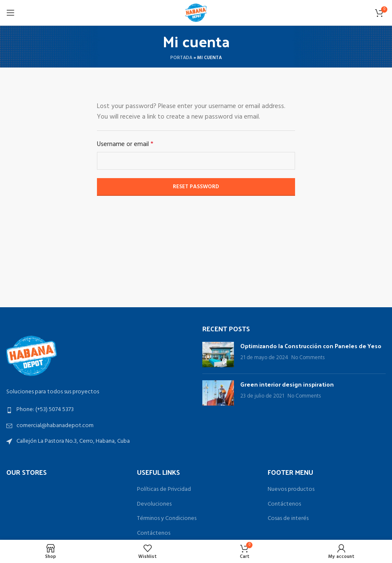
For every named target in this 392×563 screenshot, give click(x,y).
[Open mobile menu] (11, 13)
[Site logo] (196, 13)
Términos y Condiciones (167, 519)
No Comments (308, 358)
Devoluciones (154, 504)
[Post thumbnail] (218, 355)
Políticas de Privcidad (164, 490)
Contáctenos (154, 533)
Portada (181, 58)
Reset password (196, 187)
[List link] (98, 410)
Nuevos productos (291, 490)
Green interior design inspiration (287, 384)
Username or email (125, 145)
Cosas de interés (288, 519)
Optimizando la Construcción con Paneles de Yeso (311, 346)
